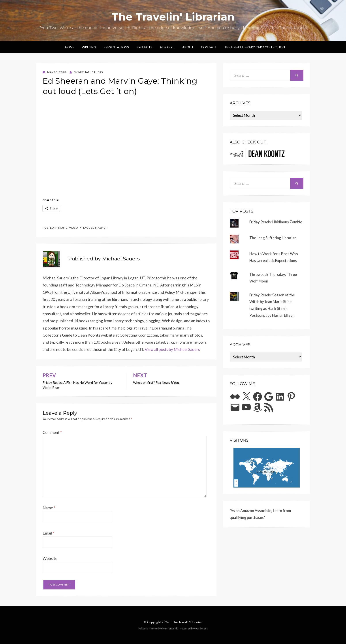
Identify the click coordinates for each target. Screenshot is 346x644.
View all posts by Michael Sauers (172, 349)
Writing (89, 47)
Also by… (167, 47)
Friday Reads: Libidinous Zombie (276, 222)
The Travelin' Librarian (173, 17)
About (188, 47)
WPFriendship (170, 628)
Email (48, 533)
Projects (144, 47)
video (74, 228)
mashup (101, 228)
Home (70, 47)
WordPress (201, 628)
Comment (52, 432)
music (63, 228)
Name (49, 508)
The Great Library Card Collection (255, 47)
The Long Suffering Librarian (273, 238)
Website (50, 558)
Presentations (116, 47)
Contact (209, 47)
